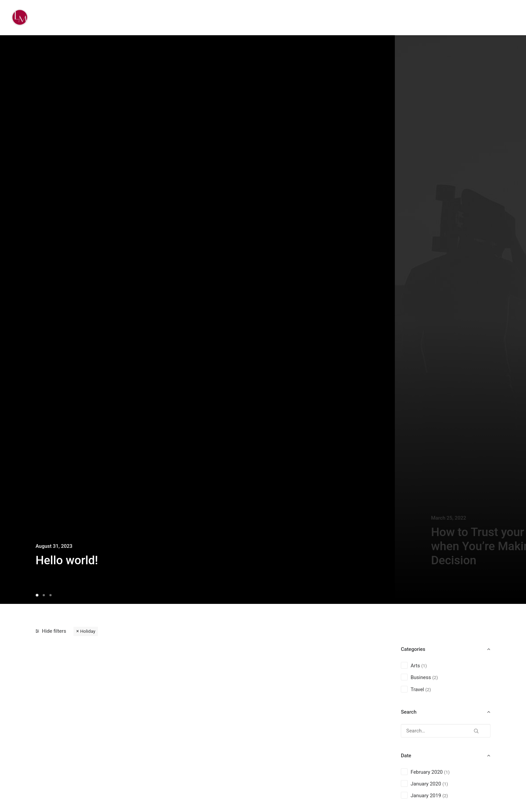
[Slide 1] (38, 595)
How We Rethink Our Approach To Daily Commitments (86, 747)
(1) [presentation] (424, 666)
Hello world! (67, 560)
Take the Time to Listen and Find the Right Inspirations (202, 747)
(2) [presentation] (435, 677)
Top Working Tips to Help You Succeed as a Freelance (315, 747)
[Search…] (446, 731)
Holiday (88, 631)
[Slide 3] (50, 595)
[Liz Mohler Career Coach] (20, 17)
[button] (476, 728)
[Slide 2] (44, 595)
